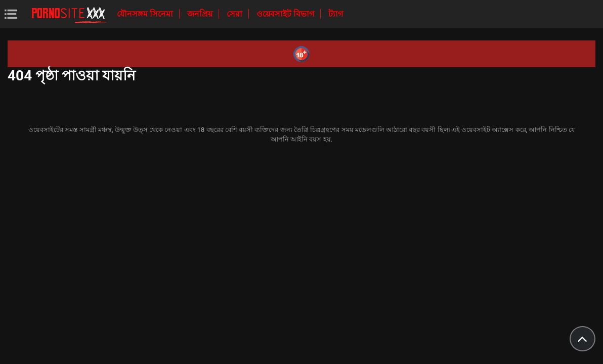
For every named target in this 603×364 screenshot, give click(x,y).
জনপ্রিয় (201, 14)
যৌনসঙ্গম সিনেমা (146, 14)
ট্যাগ (336, 14)
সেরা (235, 14)
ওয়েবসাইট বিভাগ (286, 14)
